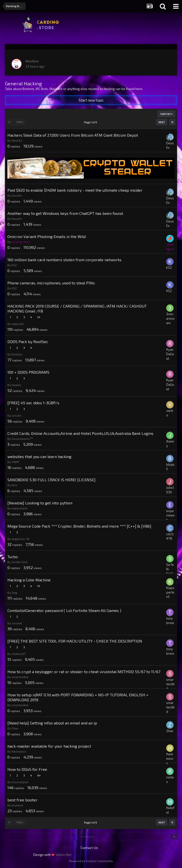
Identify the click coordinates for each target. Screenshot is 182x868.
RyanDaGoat (170, 354)
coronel (17, 623)
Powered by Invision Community (91, 861)
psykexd (17, 805)
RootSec (17, 354)
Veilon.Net (64, 855)
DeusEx (17, 140)
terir (15, 485)
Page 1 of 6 (91, 122)
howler (17, 385)
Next (162, 122)
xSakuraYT (19, 654)
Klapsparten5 (170, 592)
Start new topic (91, 100)
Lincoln (17, 415)
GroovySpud (20, 782)
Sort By (166, 114)
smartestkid (20, 677)
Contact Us (89, 848)
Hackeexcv (19, 751)
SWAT (15, 462)
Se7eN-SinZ (20, 562)
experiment (20, 508)
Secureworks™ (22, 439)
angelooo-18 (20, 539)
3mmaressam (170, 318)
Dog (14, 592)
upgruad (18, 324)
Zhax (15, 728)
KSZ (14, 265)
